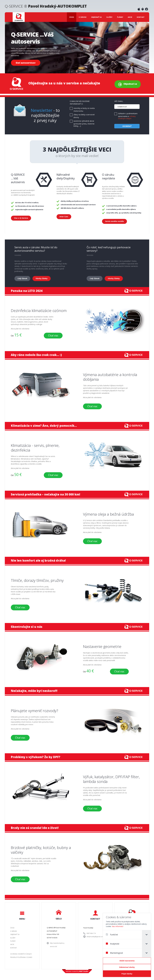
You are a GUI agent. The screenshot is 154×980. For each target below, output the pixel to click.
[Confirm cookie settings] (127, 961)
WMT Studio (84, 971)
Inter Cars (64, 217)
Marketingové (114, 953)
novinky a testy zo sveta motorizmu (84, 110)
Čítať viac (53, 336)
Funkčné (112, 935)
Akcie (130, 17)
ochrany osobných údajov (127, 117)
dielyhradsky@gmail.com (95, 937)
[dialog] (127, 945)
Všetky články (42, 278)
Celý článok (22, 278)
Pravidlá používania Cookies (21, 957)
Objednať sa (96, 17)
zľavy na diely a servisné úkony (84, 116)
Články (120, 17)
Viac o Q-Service (21, 218)
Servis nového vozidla (114, 221)
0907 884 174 (91, 933)
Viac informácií (118, 926)
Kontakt (141, 17)
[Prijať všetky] (127, 974)
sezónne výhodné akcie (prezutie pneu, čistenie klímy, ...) (84, 124)
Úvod (72, 17)
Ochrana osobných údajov (21, 954)
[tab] (146, 935)
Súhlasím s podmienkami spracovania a (128, 116)
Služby (109, 17)
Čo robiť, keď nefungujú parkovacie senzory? (109, 249)
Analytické (113, 944)
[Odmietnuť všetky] (127, 967)
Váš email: (119, 101)
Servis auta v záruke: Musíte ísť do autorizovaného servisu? (36, 249)
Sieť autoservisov (26, 63)
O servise (83, 17)
